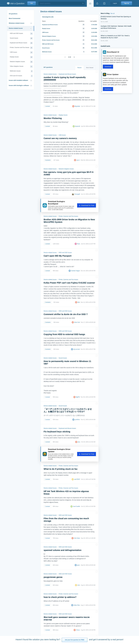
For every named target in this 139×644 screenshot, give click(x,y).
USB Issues (21, 52)
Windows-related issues (17, 23)
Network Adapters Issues (21, 62)
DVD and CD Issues (21, 76)
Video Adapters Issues (21, 67)
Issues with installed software (18, 80)
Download (108, 67)
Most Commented (15, 18)
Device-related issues (16, 28)
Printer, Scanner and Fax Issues (21, 48)
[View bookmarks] (104, 3)
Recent (79, 68)
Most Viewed (90, 68)
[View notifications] (97, 3)
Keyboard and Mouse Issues (21, 43)
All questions (13, 14)
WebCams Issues (21, 71)
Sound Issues (21, 38)
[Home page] (90, 3)
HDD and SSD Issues (21, 34)
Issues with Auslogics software (19, 85)
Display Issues (21, 57)
